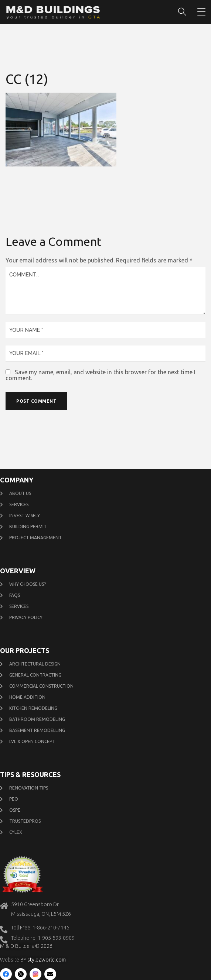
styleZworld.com (47, 960)
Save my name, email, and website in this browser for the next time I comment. (101, 375)
